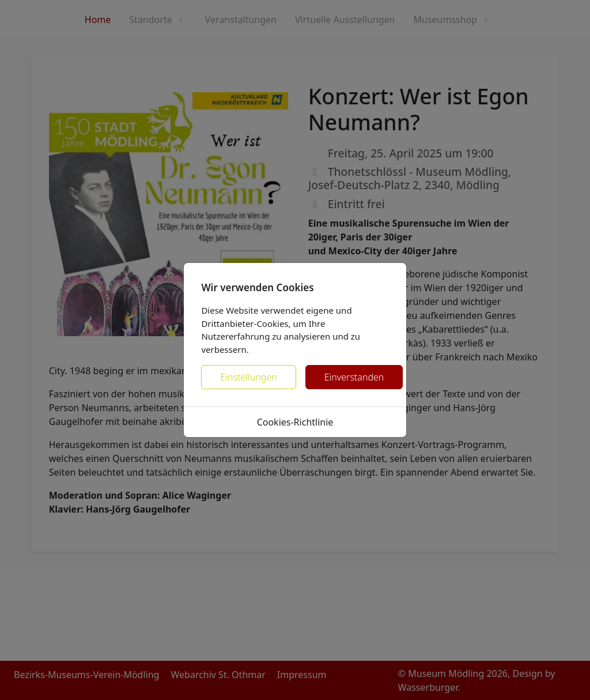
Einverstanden (354, 377)
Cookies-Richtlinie (295, 422)
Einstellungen (248, 377)
